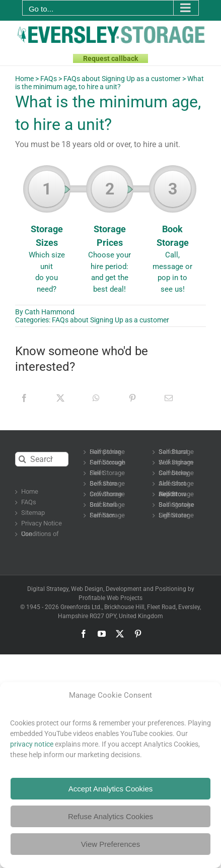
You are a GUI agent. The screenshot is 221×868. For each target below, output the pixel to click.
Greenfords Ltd (80, 607)
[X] (60, 398)
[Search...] (42, 459)
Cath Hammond (50, 312)
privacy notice (32, 744)
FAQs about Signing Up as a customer (122, 79)
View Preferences (111, 844)
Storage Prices (109, 233)
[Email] (169, 398)
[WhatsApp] (96, 398)
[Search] (22, 459)
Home (24, 79)
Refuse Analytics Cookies (111, 816)
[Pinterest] (132, 398)
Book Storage (172, 233)
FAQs (49, 79)
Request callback (111, 58)
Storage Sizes (47, 233)
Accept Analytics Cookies (111, 789)
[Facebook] (24, 398)
